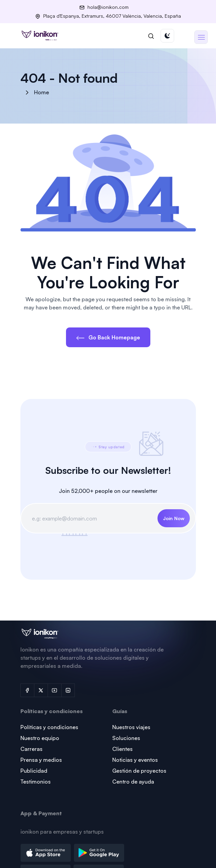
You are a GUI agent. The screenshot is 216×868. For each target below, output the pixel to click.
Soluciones (126, 738)
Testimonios (36, 782)
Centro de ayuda (133, 782)
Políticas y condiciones (49, 727)
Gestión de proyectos (139, 771)
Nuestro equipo (40, 738)
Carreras (31, 749)
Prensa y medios (41, 760)
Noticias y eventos (135, 760)
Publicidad (34, 771)
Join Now (174, 518)
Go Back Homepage (108, 337)
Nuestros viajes (131, 727)
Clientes (122, 749)
